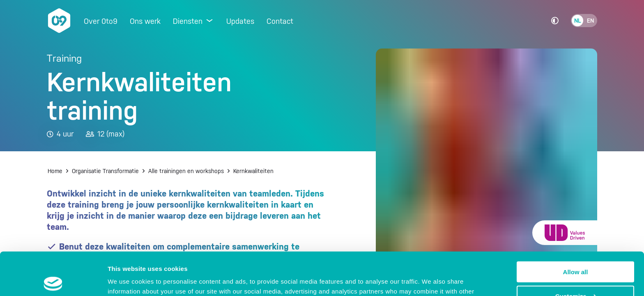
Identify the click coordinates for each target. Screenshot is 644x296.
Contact (280, 21)
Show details (127, 279)
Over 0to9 (101, 21)
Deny (576, 276)
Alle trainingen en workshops (186, 171)
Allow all (576, 227)
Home (55, 171)
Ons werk (145, 21)
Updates (240, 21)
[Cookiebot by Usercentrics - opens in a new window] (53, 280)
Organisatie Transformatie (105, 171)
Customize (576, 251)
